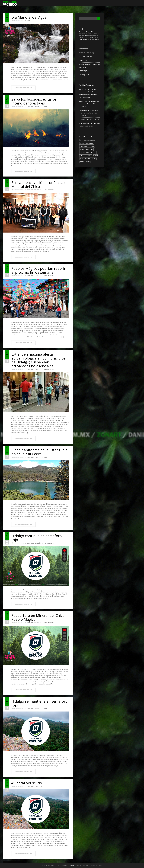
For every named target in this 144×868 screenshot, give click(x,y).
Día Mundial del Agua (29, 17)
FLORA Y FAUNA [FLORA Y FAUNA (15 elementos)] (84, 153)
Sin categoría (83, 75)
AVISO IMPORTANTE (30, 107)
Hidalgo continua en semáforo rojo (37, 538)
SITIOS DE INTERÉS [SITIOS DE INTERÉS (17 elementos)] (85, 162)
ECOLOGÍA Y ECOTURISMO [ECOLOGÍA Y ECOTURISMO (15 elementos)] (87, 146)
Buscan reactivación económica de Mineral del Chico (40, 185)
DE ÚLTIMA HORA (42, 107)
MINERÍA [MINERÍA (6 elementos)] (95, 156)
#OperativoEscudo (27, 783)
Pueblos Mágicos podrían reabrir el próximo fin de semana (38, 270)
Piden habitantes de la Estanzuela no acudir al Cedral (39, 452)
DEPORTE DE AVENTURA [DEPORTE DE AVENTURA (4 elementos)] (87, 143)
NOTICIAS (27, 21)
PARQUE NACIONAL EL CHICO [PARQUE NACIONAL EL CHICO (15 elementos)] (88, 159)
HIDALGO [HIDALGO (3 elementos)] (93, 153)
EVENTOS (82, 61)
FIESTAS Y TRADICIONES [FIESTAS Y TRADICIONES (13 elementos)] (86, 149)
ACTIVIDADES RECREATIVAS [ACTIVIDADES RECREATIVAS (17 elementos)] (87, 140)
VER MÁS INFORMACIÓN (23, 88)
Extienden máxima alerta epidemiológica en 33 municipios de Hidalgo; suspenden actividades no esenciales (38, 360)
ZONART (72, 865)
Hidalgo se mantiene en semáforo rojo (39, 703)
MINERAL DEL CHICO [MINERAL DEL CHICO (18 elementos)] (86, 156)
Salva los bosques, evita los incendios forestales (34, 101)
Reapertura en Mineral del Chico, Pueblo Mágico (38, 617)
